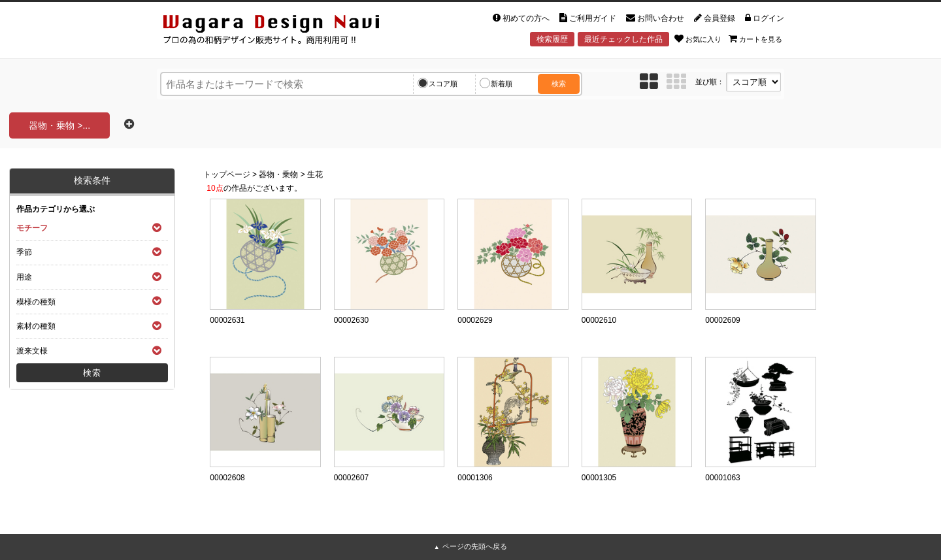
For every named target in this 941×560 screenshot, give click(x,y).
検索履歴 (552, 39)
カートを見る (755, 39)
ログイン (765, 18)
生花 (315, 174)
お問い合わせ (655, 18)
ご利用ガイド (588, 18)
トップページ (227, 174)
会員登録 (715, 18)
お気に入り (698, 39)
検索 (559, 84)
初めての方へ (521, 18)
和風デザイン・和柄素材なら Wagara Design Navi (282, 32)
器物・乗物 (278, 174)
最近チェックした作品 (623, 39)
